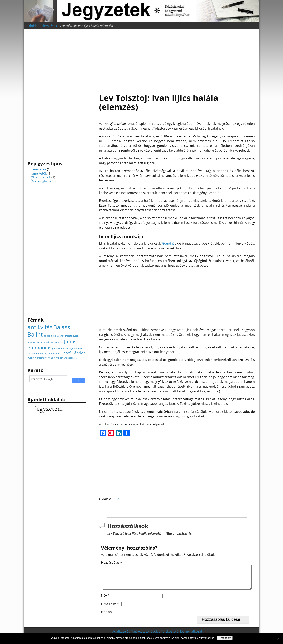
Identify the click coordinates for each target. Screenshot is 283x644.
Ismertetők (39, 173)
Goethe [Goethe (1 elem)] (31, 342)
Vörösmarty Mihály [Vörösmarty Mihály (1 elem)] (45, 358)
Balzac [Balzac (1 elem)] (47, 336)
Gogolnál (169, 243)
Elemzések (49, 26)
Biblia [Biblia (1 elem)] (53, 336)
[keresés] (46, 379)
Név (106, 600)
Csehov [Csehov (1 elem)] (61, 336)
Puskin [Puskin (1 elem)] (31, 358)
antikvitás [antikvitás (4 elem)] (40, 327)
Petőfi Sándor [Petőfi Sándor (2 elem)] (73, 353)
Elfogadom (225, 638)
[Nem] (278, 639)
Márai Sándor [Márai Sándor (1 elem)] (54, 354)
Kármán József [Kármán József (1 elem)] (70, 349)
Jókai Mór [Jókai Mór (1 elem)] (57, 349)
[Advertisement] (177, 59)
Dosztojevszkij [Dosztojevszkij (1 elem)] (72, 336)
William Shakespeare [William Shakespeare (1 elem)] (66, 358)
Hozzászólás (112, 563)
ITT (150, 124)
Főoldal (33, 26)
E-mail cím (110, 609)
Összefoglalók (41, 181)
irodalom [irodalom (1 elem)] (59, 342)
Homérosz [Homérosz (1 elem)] (48, 342)
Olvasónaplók (41, 177)
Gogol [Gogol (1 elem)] (39, 342)
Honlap (106, 617)
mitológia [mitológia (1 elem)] (41, 354)
